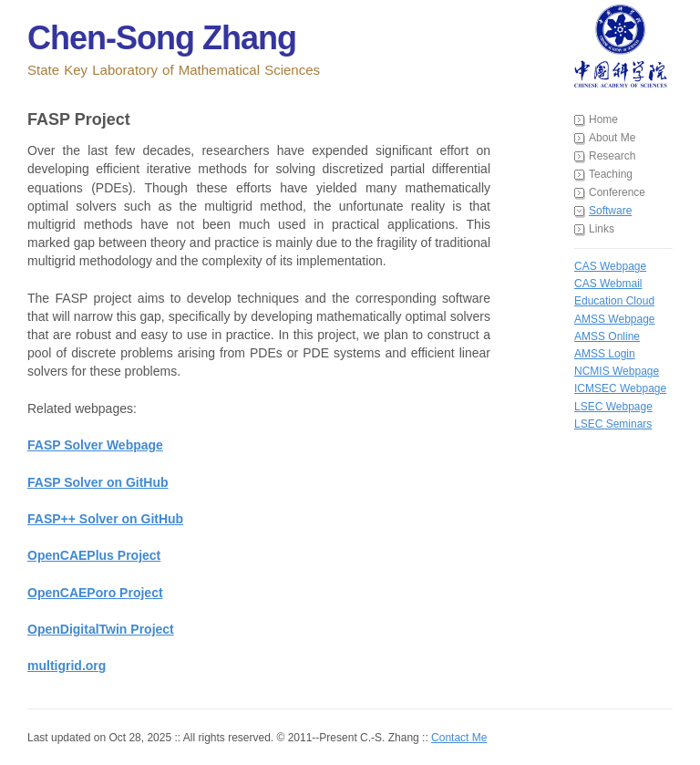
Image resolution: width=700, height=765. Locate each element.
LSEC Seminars (613, 424)
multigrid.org (67, 666)
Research (612, 156)
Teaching (611, 174)
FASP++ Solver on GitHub (105, 519)
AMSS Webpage (615, 319)
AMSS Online (607, 336)
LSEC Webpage (613, 407)
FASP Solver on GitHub (98, 482)
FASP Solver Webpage (95, 445)
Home (603, 119)
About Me (612, 138)
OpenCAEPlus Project (94, 555)
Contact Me (459, 738)
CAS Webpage (610, 266)
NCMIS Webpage (617, 371)
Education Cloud (614, 301)
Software (610, 211)
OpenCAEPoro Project (95, 593)
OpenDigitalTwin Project (101, 629)
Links (602, 229)
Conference (617, 192)
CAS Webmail (608, 284)
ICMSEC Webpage (620, 388)
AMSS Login (605, 354)
